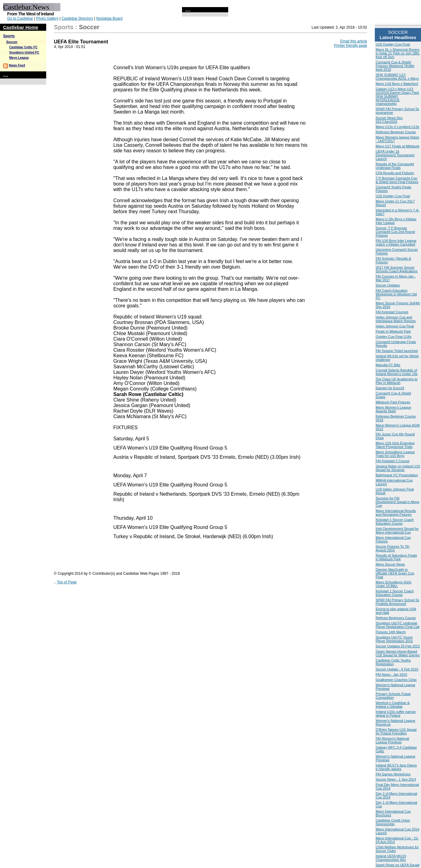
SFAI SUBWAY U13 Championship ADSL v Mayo (397, 77)
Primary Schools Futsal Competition (393, 696)
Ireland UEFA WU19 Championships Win (391, 858)
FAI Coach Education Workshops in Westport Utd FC (396, 294)
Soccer (12, 42)
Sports (9, 36)
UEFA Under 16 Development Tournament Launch (395, 155)
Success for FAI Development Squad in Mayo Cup (397, 502)
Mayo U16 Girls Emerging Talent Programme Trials (395, 445)
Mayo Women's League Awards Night (393, 409)
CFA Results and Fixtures (395, 173)
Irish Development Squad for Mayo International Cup (397, 530)
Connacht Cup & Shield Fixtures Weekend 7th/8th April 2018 (395, 66)
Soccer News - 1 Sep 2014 (396, 779)
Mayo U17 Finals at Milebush (398, 146)
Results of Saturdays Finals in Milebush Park (396, 557)
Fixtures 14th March (391, 632)
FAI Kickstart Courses (392, 312)
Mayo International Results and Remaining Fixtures (396, 513)
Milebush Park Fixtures (393, 402)
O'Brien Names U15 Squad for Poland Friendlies (396, 731)
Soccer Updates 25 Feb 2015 (398, 646)
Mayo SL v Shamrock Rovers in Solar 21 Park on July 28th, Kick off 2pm (398, 53)
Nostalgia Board (109, 18)
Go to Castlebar (20, 18)
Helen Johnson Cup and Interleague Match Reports (396, 319)
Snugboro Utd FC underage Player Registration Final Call (398, 625)
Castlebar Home (21, 27)
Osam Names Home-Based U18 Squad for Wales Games (398, 653)
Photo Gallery (47, 18)
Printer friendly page (351, 46)
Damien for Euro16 (390, 388)
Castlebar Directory (77, 18)
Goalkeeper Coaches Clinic (396, 680)
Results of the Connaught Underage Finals (395, 166)
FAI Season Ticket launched (397, 351)
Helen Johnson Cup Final (395, 326)
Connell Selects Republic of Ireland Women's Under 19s (397, 372)
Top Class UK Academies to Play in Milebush (397, 381)
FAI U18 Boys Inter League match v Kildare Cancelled (396, 242)
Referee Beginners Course (396, 618)
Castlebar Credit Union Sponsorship (393, 822)
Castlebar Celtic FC (23, 47)
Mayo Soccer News (390, 564)
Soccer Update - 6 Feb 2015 (397, 669)
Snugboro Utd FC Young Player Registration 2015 (394, 639)
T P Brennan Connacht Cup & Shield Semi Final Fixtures (397, 180)
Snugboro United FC (24, 52)
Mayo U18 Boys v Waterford (397, 84)
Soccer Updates (388, 285)
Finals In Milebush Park (393, 331)
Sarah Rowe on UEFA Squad (398, 865)
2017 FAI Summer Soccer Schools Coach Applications (397, 269)
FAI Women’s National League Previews (392, 740)
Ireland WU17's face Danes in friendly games (396, 767)
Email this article (354, 41)
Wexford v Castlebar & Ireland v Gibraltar (393, 705)
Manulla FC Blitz (388, 365)
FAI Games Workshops (393, 774)
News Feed (17, 65)
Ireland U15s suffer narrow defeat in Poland (396, 714)
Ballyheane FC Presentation (397, 475)
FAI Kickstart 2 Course (393, 461)
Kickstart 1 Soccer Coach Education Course (395, 522)
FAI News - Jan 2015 (391, 674)
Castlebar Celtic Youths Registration (393, 662)
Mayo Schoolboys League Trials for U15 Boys (395, 454)
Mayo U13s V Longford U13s (397, 127)
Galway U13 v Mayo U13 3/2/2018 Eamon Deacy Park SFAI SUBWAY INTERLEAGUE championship (397, 96)
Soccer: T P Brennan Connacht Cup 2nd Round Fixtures (395, 232)
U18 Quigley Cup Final (393, 44)
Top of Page (67, 582)
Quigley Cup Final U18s (394, 337)
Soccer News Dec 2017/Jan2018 (389, 120)
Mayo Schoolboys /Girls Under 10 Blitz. (394, 584)
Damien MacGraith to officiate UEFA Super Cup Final (395, 573)
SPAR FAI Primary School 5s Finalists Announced (397, 602)
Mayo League (19, 58)
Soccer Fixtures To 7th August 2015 (393, 548)
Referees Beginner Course (396, 132)
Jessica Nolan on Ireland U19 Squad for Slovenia (398, 468)
